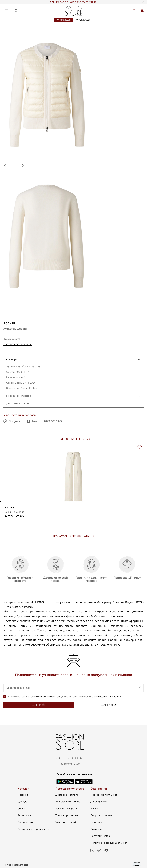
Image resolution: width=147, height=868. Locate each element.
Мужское (83, 20)
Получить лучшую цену (19, 344)
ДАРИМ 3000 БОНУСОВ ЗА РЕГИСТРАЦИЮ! (74, 2)
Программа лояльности (104, 795)
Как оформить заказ (68, 802)
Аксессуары (25, 815)
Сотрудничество (100, 836)
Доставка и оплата (18, 403)
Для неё (38, 705)
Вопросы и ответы (101, 815)
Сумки (21, 809)
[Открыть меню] (7, 11)
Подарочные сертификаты (33, 829)
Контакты (96, 822)
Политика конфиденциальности (109, 843)
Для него (109, 705)
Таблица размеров (67, 815)
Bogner (9, 323)
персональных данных (110, 697)
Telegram (12, 421)
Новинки (23, 795)
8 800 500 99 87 (53, 421)
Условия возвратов (67, 809)
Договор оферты (100, 802)
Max (32, 421)
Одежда (23, 802)
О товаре (12, 359)
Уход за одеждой (66, 822)
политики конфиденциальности (45, 697)
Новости (95, 809)
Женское (64, 20)
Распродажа (25, 822)
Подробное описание (19, 396)
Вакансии (96, 829)
